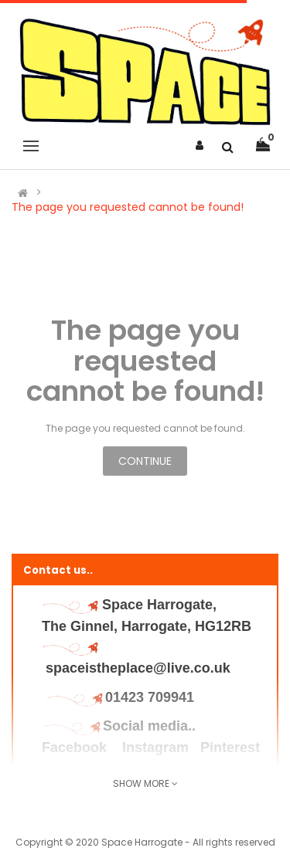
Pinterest (230, 748)
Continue (145, 461)
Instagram (155, 748)
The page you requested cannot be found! (128, 207)
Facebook (76, 748)
